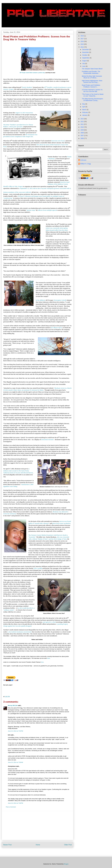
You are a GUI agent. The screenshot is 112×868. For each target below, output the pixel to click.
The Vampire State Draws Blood (92, 69)
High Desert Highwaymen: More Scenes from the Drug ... (92, 82)
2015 (82, 44)
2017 (82, 39)
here (49, 658)
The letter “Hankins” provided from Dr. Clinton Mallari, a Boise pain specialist (18, 126)
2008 (82, 133)
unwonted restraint (47, 440)
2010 (82, 127)
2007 (82, 135)
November (86, 52)
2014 (82, 47)
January (85, 115)
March (84, 110)
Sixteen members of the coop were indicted (17, 192)
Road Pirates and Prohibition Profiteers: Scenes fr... (91, 86)
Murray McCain (13, 705)
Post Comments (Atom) (42, 851)
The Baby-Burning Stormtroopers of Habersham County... (92, 100)
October (85, 55)
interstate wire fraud (58, 141)
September (86, 58)
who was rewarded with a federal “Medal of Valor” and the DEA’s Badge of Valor (49, 538)
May (84, 104)
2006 (82, 138)
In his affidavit (40, 300)
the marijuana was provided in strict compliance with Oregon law (20, 136)
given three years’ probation (61, 523)
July (84, 63)
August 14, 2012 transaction (24, 113)
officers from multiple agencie (47, 210)
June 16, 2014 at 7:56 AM (15, 762)
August (85, 61)
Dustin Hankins (27, 87)
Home (38, 845)
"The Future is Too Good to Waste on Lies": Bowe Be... (93, 95)
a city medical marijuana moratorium (19, 632)
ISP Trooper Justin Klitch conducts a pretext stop (32, 73)
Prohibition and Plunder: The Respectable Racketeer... (91, 72)
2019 (82, 36)
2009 (82, 130)
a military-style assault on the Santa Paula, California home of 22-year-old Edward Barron (18, 471)
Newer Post (7, 845)
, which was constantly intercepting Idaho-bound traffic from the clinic (58, 228)
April (84, 107)
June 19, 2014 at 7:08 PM (15, 803)
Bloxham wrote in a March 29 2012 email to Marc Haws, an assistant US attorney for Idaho (37, 389)
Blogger (66, 864)
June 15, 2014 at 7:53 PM (15, 731)
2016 (82, 41)
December (86, 50)
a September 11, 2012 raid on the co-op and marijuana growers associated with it (45, 188)
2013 (82, 119)
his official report (56, 328)
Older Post (68, 845)
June (84, 66)
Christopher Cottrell (60, 300)
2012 (82, 122)
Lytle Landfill (38, 568)
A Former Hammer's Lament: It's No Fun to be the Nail (92, 91)
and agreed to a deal (49, 622)
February (85, 112)
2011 (82, 124)
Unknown (83, 160)
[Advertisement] (38, 825)
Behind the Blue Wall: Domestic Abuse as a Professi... (92, 77)
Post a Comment (11, 807)
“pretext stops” (31, 210)
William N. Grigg (86, 164)
